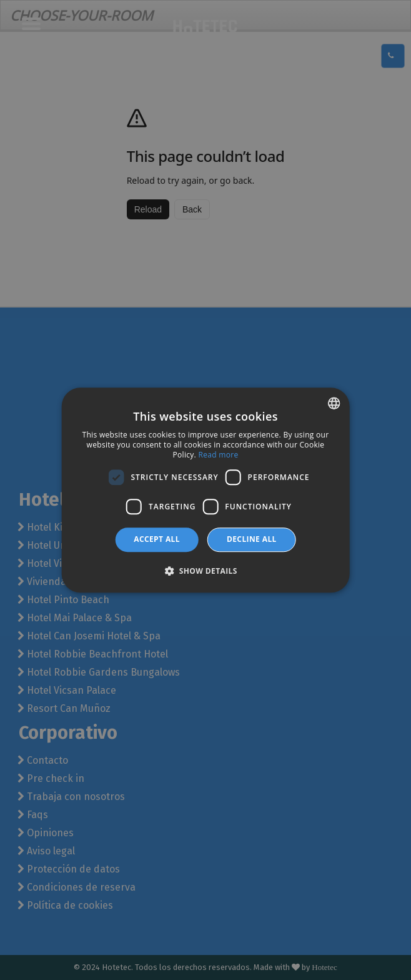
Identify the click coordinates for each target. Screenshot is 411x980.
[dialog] (206, 490)
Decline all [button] (252, 539)
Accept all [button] (157, 539)
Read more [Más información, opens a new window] (218, 455)
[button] (205, 571)
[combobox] (334, 403)
